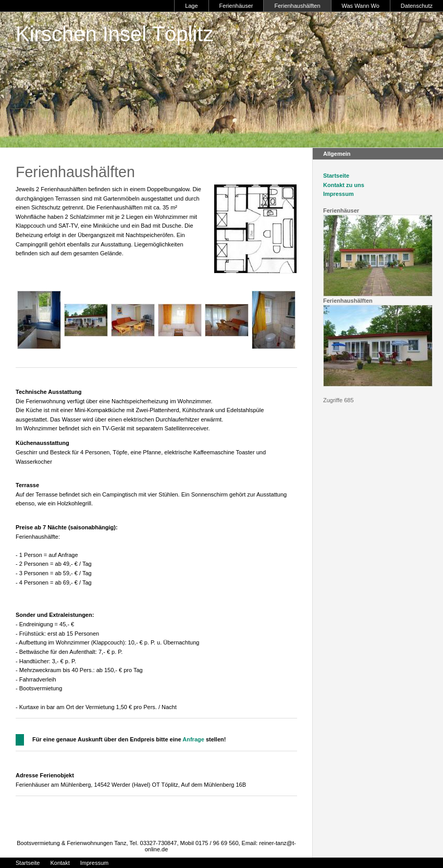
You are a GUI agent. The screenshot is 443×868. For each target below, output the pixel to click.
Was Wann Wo (361, 6)
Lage (191, 6)
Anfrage (193, 739)
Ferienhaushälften (297, 6)
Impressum (339, 194)
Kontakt (60, 863)
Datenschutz (417, 6)
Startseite (336, 176)
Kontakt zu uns (344, 185)
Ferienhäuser (236, 6)
